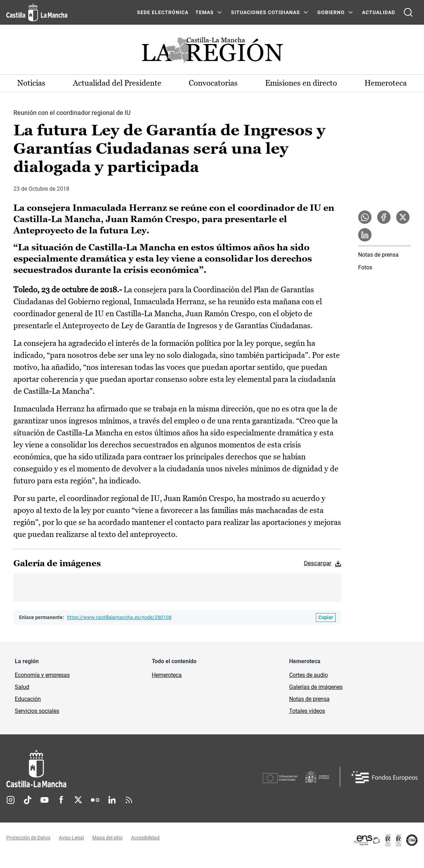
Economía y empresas (42, 675)
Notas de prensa (378, 255)
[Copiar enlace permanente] (326, 618)
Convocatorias (213, 83)
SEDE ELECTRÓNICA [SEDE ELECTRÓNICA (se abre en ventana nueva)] (163, 12)
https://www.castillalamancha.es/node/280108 (119, 617)
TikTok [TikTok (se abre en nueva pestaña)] (27, 800)
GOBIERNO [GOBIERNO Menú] (331, 12)
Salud (22, 687)
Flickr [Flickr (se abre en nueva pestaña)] (95, 800)
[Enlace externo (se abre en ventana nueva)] (385, 840)
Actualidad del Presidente (117, 83)
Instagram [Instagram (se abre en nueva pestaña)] (11, 800)
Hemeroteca (386, 83)
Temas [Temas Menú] (205, 12)
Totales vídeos (307, 711)
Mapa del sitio (107, 838)
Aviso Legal (71, 838)
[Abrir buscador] (408, 12)
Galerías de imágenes (316, 687)
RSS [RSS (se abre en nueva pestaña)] (129, 800)
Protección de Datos (28, 838)
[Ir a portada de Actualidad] (212, 52)
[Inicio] (102, 769)
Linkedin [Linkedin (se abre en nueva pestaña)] (112, 800)
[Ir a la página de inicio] (37, 12)
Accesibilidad (145, 838)
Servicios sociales (37, 711)
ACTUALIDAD (379, 12)
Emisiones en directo (301, 83)
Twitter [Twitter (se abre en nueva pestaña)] (78, 800)
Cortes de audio (308, 675)
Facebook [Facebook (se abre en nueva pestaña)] (61, 800)
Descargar (318, 563)
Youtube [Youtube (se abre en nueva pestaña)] (44, 800)
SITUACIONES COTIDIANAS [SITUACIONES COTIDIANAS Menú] (266, 12)
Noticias (31, 83)
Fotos (365, 267)
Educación (28, 699)
